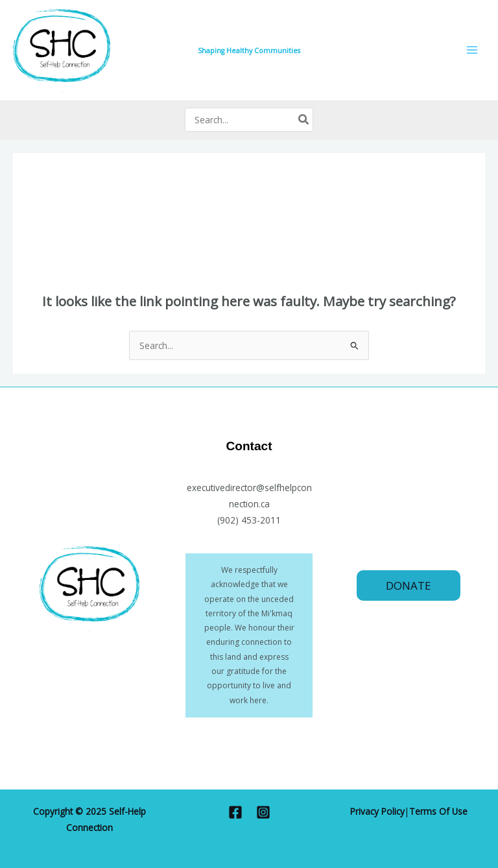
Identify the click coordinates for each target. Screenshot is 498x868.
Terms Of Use (438, 811)
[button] (409, 585)
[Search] (304, 120)
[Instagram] (263, 812)
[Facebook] (235, 812)
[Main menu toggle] (472, 50)
